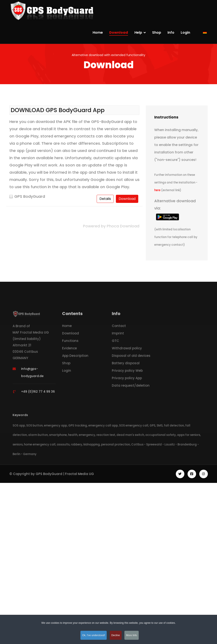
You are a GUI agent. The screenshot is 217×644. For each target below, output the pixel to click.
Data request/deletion (131, 387)
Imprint (118, 334)
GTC (115, 342)
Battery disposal (126, 364)
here (158, 190)
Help (138, 32)
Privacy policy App (127, 379)
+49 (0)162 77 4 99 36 (38, 393)
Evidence (69, 349)
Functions (70, 342)
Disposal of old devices (131, 357)
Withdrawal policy (127, 349)
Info (171, 32)
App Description (75, 357)
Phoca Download (123, 226)
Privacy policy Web (127, 372)
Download (119, 32)
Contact (119, 327)
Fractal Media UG (79, 474)
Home (98, 32)
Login (185, 32)
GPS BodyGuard (30, 196)
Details (105, 199)
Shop (157, 32)
